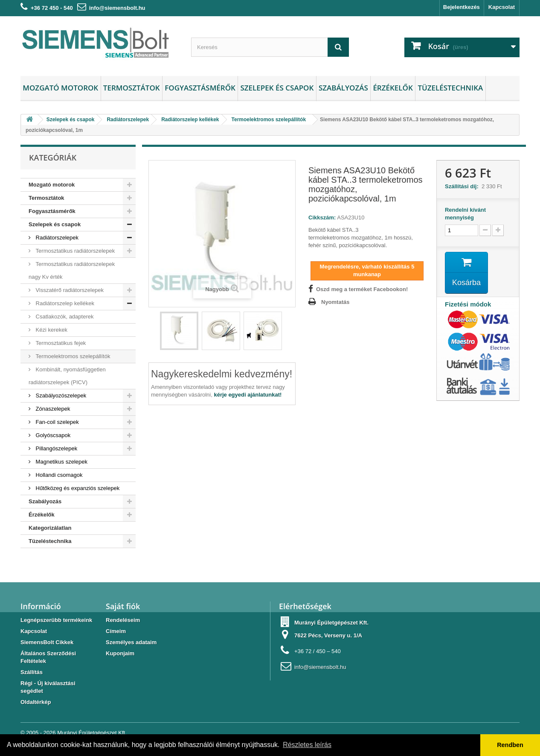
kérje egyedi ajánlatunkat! (248, 395)
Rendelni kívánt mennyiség (465, 214)
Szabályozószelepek (60, 396)
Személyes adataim (131, 642)
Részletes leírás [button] (307, 745)
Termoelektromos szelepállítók (72, 356)
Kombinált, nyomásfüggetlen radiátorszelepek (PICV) (67, 376)
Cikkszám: (322, 217)
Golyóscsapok (52, 435)
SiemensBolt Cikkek (47, 642)
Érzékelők (393, 88)
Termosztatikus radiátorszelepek (74, 251)
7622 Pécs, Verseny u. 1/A (328, 635)
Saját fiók (123, 606)
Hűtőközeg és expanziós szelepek (77, 488)
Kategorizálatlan (50, 528)
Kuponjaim (120, 653)
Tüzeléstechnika (450, 88)
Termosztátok (132, 88)
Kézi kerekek (51, 330)
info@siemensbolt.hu (117, 8)
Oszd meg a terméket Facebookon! (362, 289)
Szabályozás (343, 88)
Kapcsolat (502, 7)
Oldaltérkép (36, 702)
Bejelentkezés (462, 7)
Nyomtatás (335, 302)
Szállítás (32, 672)
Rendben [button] (510, 745)
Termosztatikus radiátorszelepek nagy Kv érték (72, 270)
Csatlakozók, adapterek (64, 317)
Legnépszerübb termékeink (56, 620)
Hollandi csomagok (58, 475)
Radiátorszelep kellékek (64, 303)
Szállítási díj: (463, 186)
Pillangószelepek (56, 448)
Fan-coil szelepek (57, 422)
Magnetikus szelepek (61, 462)
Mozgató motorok (60, 88)
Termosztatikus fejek (60, 343)
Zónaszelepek (52, 409)
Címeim (116, 631)
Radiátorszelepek (56, 238)
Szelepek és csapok (277, 88)
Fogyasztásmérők (200, 88)
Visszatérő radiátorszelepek (69, 290)
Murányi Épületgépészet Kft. (92, 733)
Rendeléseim (123, 620)
